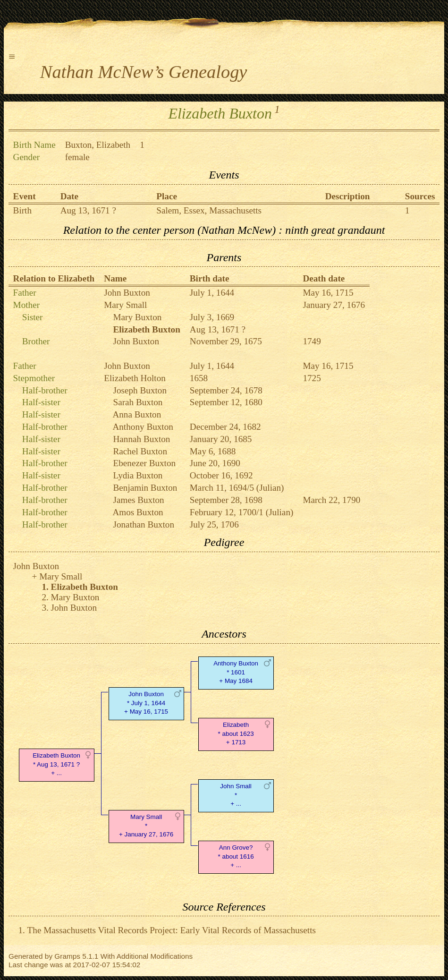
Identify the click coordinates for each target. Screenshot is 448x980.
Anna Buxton (137, 414)
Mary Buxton (137, 317)
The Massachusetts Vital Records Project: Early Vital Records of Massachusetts (172, 930)
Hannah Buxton (141, 439)
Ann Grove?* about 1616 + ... (236, 856)
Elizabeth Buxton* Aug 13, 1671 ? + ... (56, 764)
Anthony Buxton (143, 427)
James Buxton (138, 500)
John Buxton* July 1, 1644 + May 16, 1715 (146, 703)
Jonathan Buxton (144, 524)
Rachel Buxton (140, 451)
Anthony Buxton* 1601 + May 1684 (236, 672)
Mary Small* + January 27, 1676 (146, 826)
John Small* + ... (236, 795)
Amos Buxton (138, 512)
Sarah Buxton (138, 402)
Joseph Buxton (140, 390)
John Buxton (127, 293)
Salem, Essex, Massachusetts (209, 210)
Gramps (67, 956)
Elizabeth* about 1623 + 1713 (236, 734)
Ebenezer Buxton (144, 463)
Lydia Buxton (138, 475)
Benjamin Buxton (145, 488)
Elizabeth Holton (135, 378)
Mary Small (125, 305)
